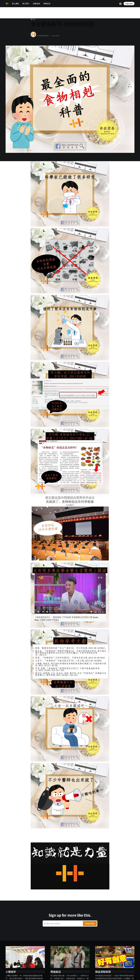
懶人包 (33, 19)
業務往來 (47, 3)
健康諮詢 (36, 3)
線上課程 (15, 3)
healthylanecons (44, 33)
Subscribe (129, 4)
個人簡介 (26, 3)
